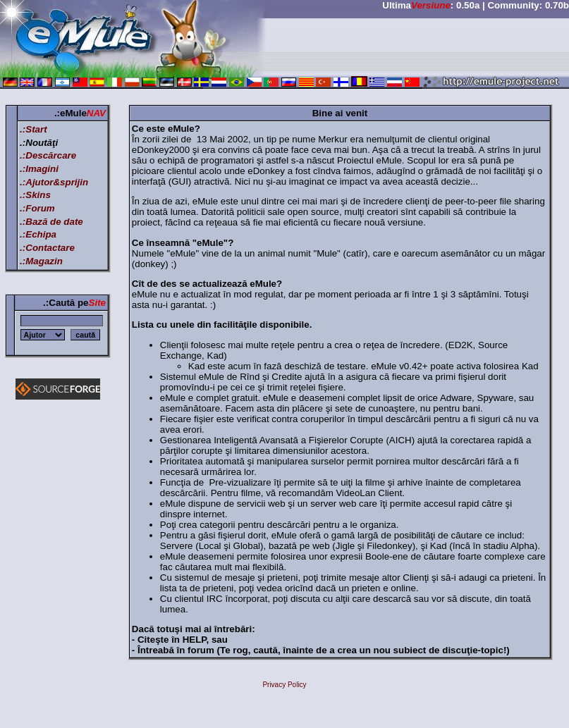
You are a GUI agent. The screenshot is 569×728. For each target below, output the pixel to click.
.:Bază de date (51, 222)
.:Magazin (41, 261)
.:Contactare (47, 248)
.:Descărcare (48, 155)
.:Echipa (38, 234)
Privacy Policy (284, 685)
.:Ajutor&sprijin (54, 182)
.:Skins (35, 195)
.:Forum (37, 208)
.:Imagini (39, 169)
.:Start (33, 129)
